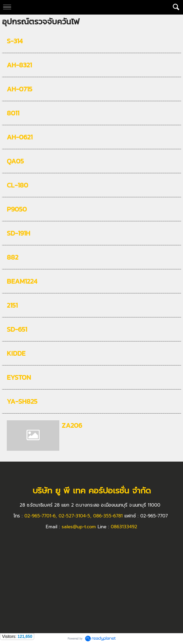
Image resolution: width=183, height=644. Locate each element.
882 (13, 257)
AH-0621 (20, 137)
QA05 (15, 161)
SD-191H (18, 233)
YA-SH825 (22, 401)
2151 (12, 305)
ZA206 (72, 425)
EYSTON (19, 377)
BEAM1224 (22, 281)
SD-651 (17, 329)
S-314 (15, 41)
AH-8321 (19, 65)
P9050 (17, 209)
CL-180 (17, 185)
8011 (13, 113)
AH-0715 (19, 89)
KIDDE (16, 353)
